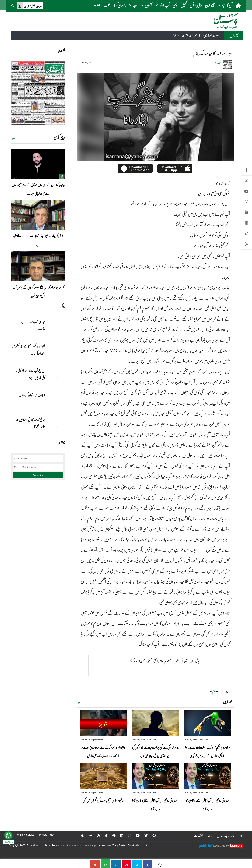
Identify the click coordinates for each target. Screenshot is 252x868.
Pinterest (246, 223)
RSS (246, 244)
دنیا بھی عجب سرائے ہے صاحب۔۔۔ (33, 325)
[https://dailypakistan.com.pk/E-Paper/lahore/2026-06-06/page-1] (38, 93)
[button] (13, 5)
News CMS (220, 846)
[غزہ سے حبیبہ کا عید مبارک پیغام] (148, 864)
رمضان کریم (119, 5)
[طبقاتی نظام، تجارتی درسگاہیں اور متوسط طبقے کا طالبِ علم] (56, 426)
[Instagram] (128, 835)
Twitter (246, 181)
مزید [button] (133, 5)
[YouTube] (136, 835)
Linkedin (246, 212)
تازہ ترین (210, 5)
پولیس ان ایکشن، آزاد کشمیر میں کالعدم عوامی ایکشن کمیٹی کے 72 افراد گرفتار (162, 661)
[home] (239, 6)
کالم (214, 691)
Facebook (246, 170)
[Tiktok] (104, 835)
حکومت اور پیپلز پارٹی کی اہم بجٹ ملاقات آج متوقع (196, 35)
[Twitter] (144, 835)
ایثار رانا (218, 63)
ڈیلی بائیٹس (196, 5)
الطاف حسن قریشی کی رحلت (32, 395)
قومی (175, 5)
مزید (79, 702)
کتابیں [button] (146, 5)
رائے (222, 691)
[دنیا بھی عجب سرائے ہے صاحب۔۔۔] (56, 328)
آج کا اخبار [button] (225, 5)
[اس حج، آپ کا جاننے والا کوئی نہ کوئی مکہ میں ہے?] (56, 377)
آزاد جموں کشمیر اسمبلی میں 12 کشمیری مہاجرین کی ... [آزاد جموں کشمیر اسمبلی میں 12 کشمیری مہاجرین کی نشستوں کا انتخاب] (29, 350)
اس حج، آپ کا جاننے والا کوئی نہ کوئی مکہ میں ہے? (30, 374)
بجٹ (107, 5)
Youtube (246, 191)
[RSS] (96, 835)
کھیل (184, 5)
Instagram (246, 202)
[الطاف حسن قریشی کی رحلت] (56, 401)
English (96, 5)
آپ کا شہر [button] (162, 5)
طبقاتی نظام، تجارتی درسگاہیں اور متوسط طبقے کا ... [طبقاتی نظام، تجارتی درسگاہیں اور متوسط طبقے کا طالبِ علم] (31, 423)
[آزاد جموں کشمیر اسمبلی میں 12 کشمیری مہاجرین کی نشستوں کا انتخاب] (56, 352)
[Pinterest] (112, 835)
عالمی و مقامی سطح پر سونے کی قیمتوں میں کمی (103, 800)
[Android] (88, 835)
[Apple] (80, 835)
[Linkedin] (120, 835)
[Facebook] (153, 835)
